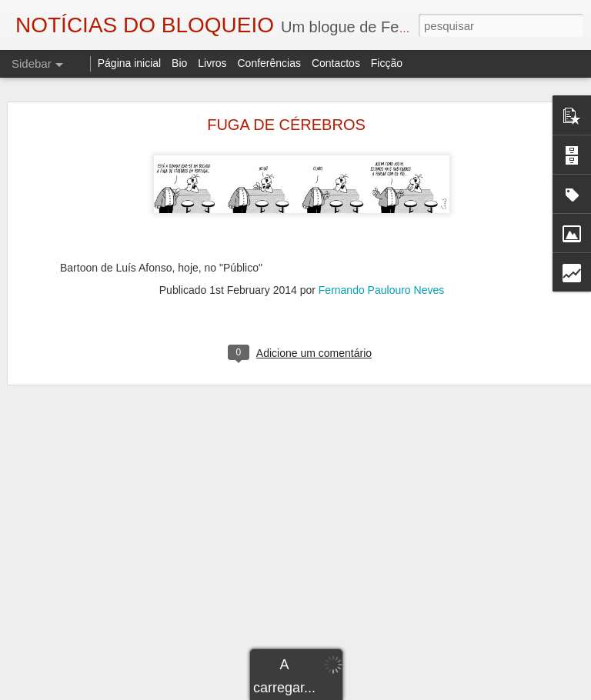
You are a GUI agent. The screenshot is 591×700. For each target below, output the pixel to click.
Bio (179, 63)
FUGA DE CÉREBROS (286, 125)
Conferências (269, 63)
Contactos (336, 63)
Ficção (387, 63)
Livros (212, 63)
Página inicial (130, 63)
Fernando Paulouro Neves (381, 290)
